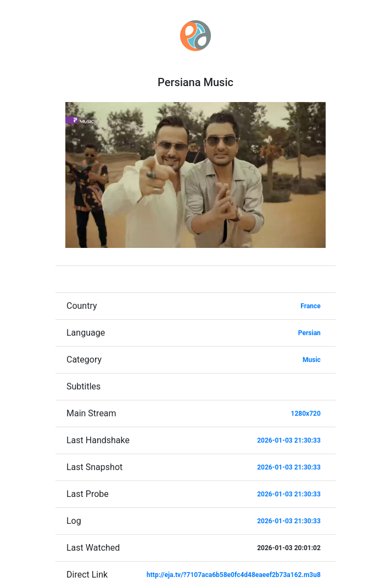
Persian (309, 333)
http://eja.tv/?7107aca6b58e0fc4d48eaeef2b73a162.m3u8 (234, 575)
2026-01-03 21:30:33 (289, 440)
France (311, 306)
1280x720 (306, 414)
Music (312, 360)
